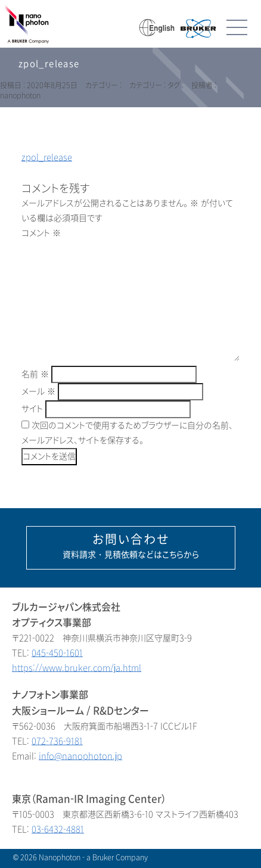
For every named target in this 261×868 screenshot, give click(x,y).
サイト (32, 409)
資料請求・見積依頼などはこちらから (131, 546)
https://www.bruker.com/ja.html (77, 668)
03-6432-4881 (58, 830)
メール (38, 392)
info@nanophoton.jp (80, 756)
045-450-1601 (57, 653)
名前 (35, 374)
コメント (41, 233)
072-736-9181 (57, 741)
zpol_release (47, 158)
